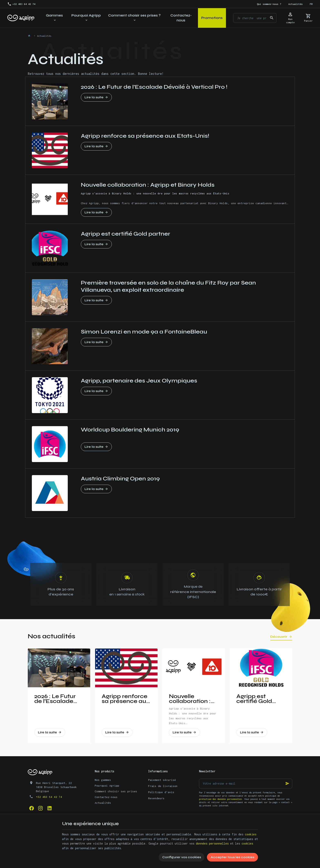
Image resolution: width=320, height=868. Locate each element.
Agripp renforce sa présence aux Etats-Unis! (145, 136)
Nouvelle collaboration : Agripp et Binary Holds (148, 185)
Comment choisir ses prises (116, 791)
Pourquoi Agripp (107, 786)
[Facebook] (31, 808)
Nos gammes (103, 780)
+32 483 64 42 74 (49, 797)
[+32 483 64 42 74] (21, 4)
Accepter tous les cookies (232, 857)
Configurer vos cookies (182, 857)
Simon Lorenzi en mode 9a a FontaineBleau (144, 332)
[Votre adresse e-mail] (246, 784)
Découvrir (279, 637)
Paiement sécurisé (162, 780)
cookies (251, 834)
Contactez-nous (106, 797)
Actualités (103, 803)
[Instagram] (40, 808)
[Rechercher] (272, 18)
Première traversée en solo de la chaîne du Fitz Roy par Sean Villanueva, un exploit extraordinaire (168, 286)
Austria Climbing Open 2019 (120, 479)
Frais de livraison (163, 786)
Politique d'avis (161, 792)
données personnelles (212, 843)
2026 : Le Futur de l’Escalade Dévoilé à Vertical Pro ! (154, 87)
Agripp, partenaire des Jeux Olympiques (139, 381)
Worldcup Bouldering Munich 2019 (130, 430)
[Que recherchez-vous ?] (255, 18)
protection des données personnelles (220, 799)
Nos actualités (52, 636)
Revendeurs (156, 798)
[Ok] (287, 784)
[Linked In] (49, 808)
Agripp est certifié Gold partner (126, 234)
